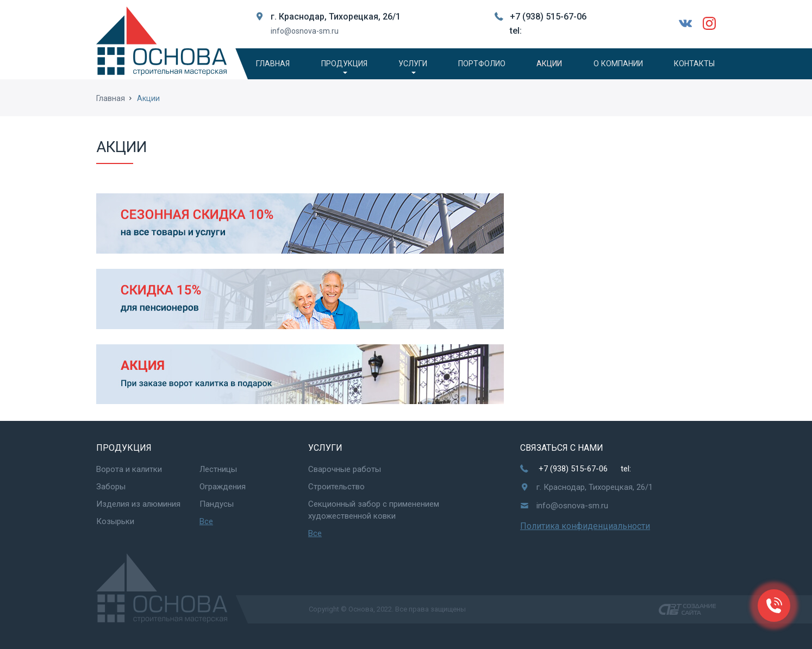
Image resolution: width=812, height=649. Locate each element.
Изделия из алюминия (138, 504)
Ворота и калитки (129, 469)
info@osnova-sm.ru (305, 31)
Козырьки (115, 521)
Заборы (111, 487)
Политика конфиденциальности (585, 526)
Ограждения (223, 487)
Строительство (336, 487)
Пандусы (217, 504)
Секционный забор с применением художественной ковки (374, 510)
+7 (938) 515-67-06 (548, 17)
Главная (111, 100)
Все (206, 521)
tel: (516, 31)
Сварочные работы (345, 469)
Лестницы (218, 469)
